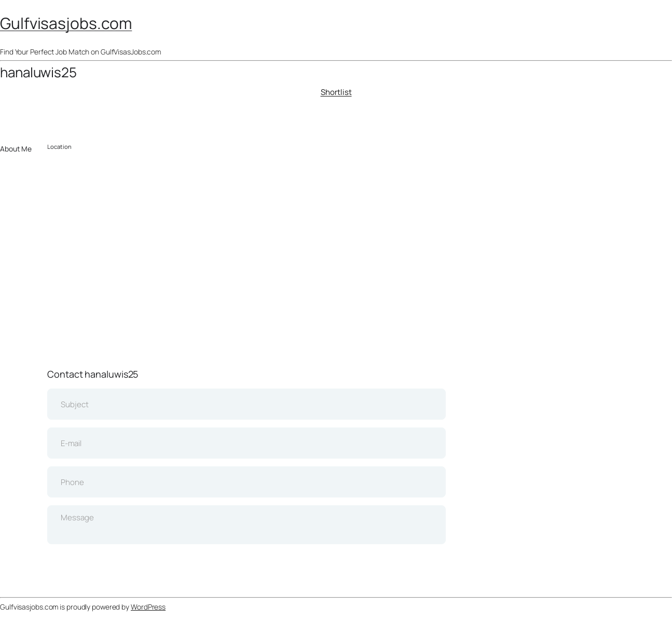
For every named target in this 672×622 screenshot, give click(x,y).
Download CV (57, 118)
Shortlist (336, 92)
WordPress (148, 607)
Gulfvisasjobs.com (66, 23)
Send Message (247, 565)
